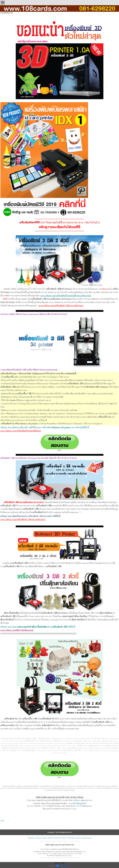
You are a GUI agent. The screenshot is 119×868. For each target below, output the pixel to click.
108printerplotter (87, 838)
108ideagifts (71, 838)
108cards (78, 838)
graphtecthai (57, 838)
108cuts (51, 838)
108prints (38, 838)
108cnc (64, 838)
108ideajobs (31, 838)
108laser (45, 838)
